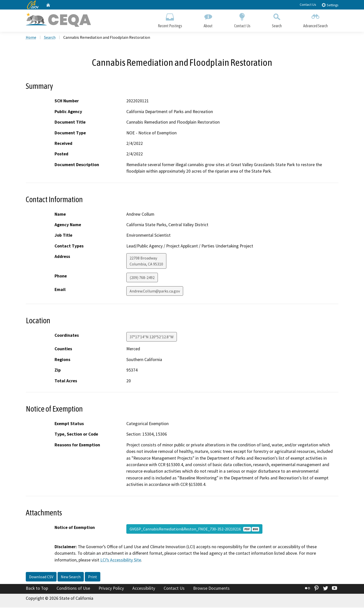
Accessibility (144, 589)
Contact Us (308, 5)
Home (31, 38)
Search (277, 19)
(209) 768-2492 (142, 278)
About (208, 19)
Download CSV (41, 577)
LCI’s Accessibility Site (121, 560)
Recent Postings (170, 19)
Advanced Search (315, 19)
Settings (330, 5)
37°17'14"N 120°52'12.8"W (152, 338)
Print (93, 577)
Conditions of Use (73, 589)
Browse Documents (211, 589)
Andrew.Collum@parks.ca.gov (155, 292)
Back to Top (37, 589)
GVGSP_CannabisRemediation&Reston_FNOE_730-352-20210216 (194, 529)
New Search (71, 577)
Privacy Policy (111, 589)
